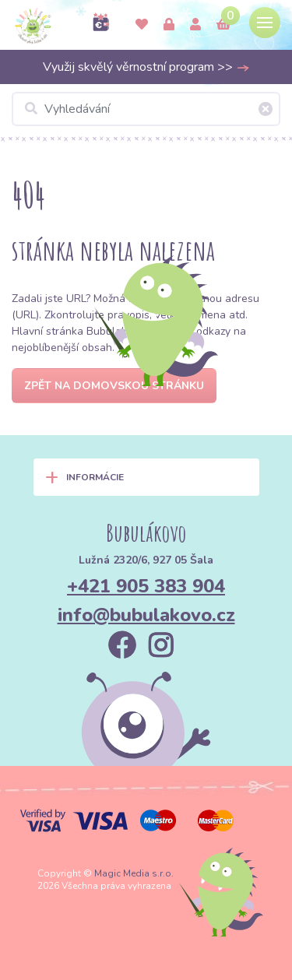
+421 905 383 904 (146, 586)
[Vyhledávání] (146, 109)
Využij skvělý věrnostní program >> (146, 67)
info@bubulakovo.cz (146, 615)
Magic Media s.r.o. (134, 873)
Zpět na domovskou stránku (114, 386)
